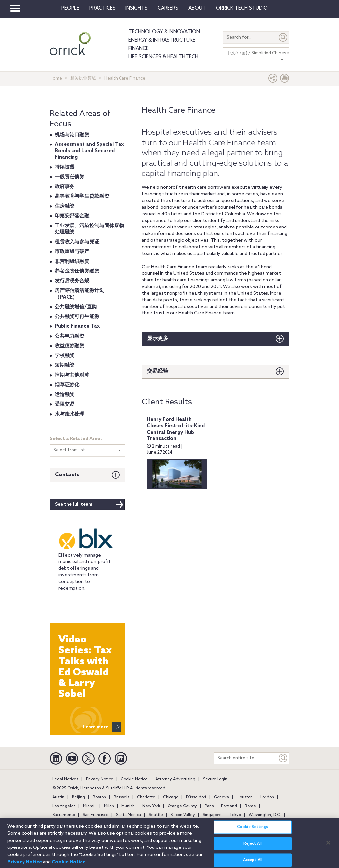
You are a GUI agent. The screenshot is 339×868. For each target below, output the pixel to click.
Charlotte (146, 797)
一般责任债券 (70, 177)
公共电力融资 (70, 336)
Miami (89, 806)
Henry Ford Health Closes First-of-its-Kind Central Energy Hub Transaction (176, 429)
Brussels (121, 797)
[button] (273, 80)
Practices (102, 8)
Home (56, 79)
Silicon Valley (183, 815)
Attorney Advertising (175, 779)
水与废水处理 (70, 414)
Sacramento (64, 815)
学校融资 (65, 356)
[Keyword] (283, 758)
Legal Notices (65, 779)
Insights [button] (137, 8)
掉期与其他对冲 (72, 375)
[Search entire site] (246, 758)
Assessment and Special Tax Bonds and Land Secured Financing (89, 151)
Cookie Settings (253, 831)
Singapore (212, 815)
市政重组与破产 (72, 252)
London (267, 797)
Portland (229, 806)
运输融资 (65, 395)
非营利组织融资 (72, 262)
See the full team (89, 505)
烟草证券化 (67, 385)
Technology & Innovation (164, 32)
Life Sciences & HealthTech (163, 57)
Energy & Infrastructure (162, 40)
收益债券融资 (70, 346)
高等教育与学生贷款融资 (82, 196)
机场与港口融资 (72, 135)
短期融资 (65, 365)
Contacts (67, 475)
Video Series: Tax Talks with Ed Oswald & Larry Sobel (85, 667)
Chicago (171, 797)
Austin (58, 797)
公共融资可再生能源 (77, 317)
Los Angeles (64, 806)
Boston (99, 797)
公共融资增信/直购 (76, 307)
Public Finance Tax (77, 326)
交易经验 (158, 371)
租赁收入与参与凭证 (77, 242)
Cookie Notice (134, 779)
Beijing (78, 797)
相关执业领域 (83, 79)
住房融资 (65, 206)
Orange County (182, 806)
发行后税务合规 (72, 281)
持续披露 (65, 167)
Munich (128, 806)
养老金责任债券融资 (77, 271)
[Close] (328, 847)
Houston (245, 797)
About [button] (197, 8)
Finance (139, 49)
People (70, 8)
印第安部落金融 (72, 216)
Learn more (102, 727)
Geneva (221, 797)
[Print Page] (285, 80)
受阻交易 (65, 404)
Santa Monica (128, 815)
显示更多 (158, 338)
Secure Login (215, 779)
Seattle (156, 815)
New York (151, 806)
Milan (109, 806)
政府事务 (65, 187)
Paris (209, 806)
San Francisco (96, 815)
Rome (250, 806)
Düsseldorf (196, 797)
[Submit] (283, 38)
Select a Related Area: (76, 439)
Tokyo (235, 815)
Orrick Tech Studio (242, 8)
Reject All (252, 848)
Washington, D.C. (265, 815)
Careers (168, 8)
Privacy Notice (100, 779)
